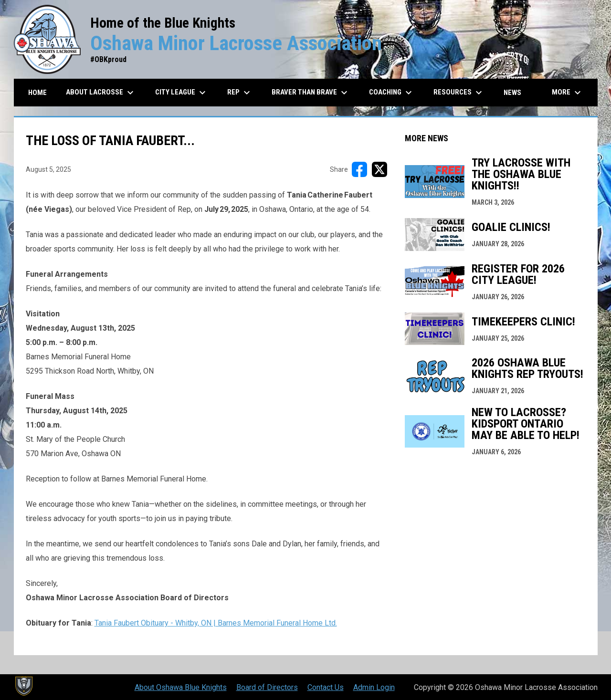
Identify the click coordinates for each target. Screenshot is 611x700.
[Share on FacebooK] (359, 169)
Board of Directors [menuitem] (267, 687)
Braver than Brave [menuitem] (311, 93)
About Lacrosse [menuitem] (101, 93)
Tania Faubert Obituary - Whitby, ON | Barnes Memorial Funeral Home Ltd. (216, 623)
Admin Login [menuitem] (374, 687)
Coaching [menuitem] (392, 93)
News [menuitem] (512, 93)
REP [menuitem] (240, 93)
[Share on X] (379, 169)
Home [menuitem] (37, 93)
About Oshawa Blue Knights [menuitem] (181, 687)
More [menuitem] (568, 93)
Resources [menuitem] (459, 93)
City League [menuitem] (182, 93)
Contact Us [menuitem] (326, 687)
